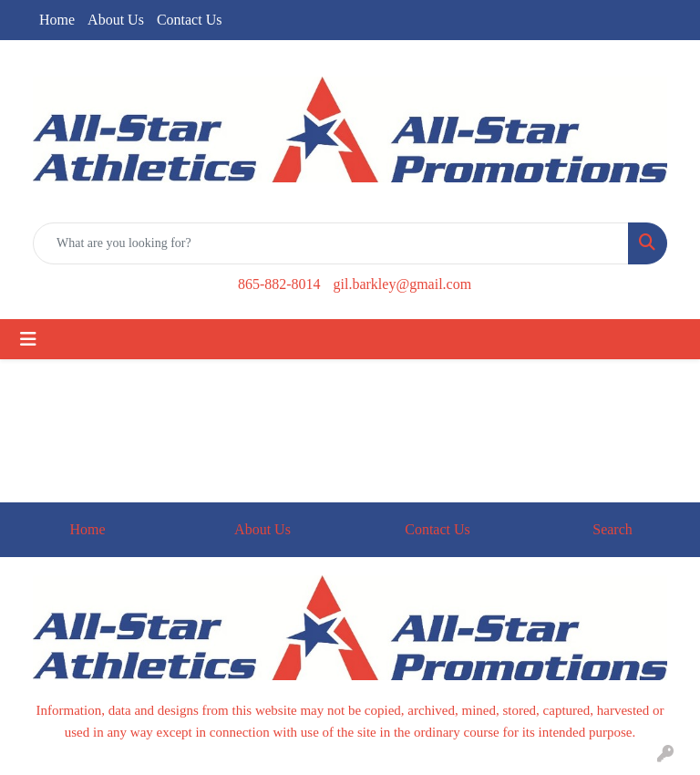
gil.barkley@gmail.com (403, 284)
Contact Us (190, 20)
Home (57, 20)
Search (612, 529)
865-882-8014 (279, 284)
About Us (116, 20)
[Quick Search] (331, 243)
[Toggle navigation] (28, 339)
